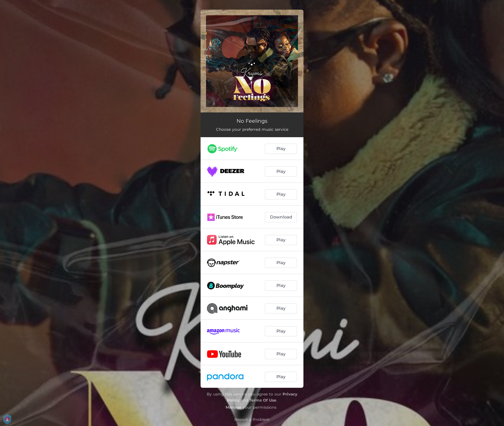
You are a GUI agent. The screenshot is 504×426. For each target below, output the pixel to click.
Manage (234, 407)
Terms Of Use (263, 400)
